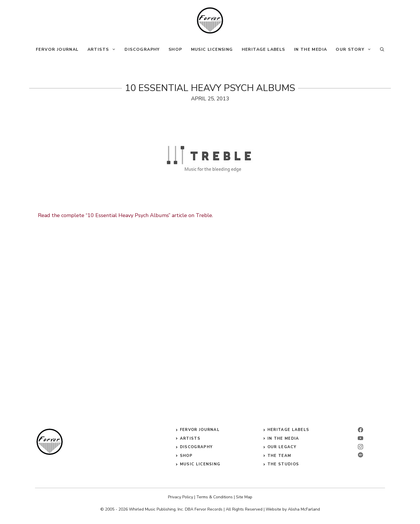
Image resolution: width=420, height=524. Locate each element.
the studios (283, 464)
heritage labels (288, 430)
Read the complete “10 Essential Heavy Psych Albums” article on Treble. (125, 215)
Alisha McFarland (304, 509)
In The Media (311, 49)
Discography (142, 49)
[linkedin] (360, 438)
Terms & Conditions (215, 497)
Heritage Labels (264, 49)
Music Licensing (212, 49)
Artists (104, 50)
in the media (283, 439)
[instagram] (360, 447)
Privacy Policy (181, 497)
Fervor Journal (57, 49)
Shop (175, 49)
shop (186, 456)
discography (196, 447)
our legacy (282, 447)
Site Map (244, 497)
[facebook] (360, 430)
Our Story (356, 50)
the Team (279, 456)
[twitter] (360, 455)
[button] (382, 50)
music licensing (200, 464)
